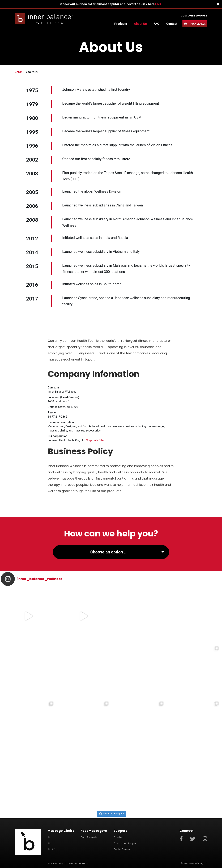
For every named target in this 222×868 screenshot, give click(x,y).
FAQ (157, 24)
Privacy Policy (55, 863)
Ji (49, 837)
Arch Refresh (89, 837)
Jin (49, 843)
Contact (172, 24)
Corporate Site (95, 440)
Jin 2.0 (52, 849)
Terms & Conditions (79, 863)
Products (121, 24)
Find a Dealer (197, 24)
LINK (158, 4)
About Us (140, 24)
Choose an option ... (109, 552)
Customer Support (194, 16)
